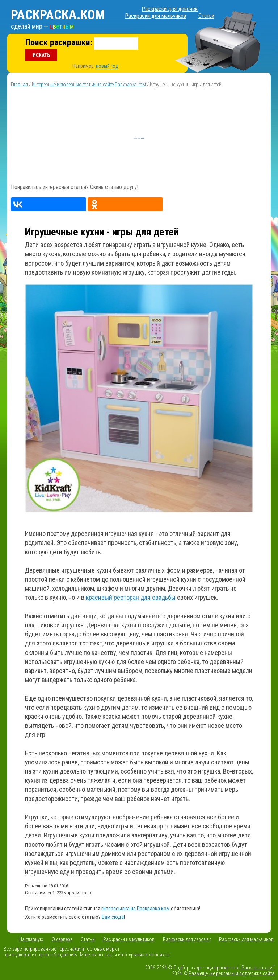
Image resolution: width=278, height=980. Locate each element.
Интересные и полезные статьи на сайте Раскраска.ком (89, 85)
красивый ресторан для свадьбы (131, 597)
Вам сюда (113, 917)
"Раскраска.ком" (257, 968)
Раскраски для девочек (170, 9)
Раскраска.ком (58, 15)
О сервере (62, 939)
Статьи (206, 16)
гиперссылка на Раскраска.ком (136, 909)
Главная (19, 85)
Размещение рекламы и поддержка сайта (231, 973)
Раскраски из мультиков (129, 939)
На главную (31, 939)
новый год (107, 66)
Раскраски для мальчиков (155, 16)
